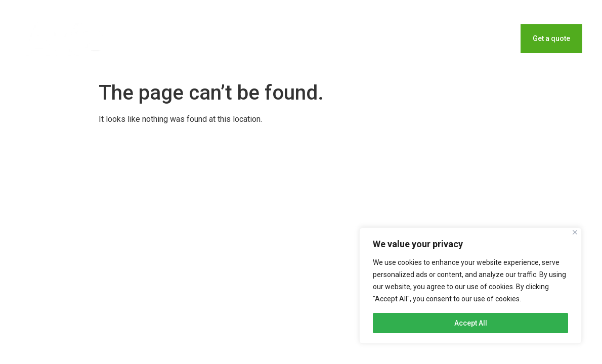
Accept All (471, 323)
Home (399, 38)
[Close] (575, 232)
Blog (442, 38)
